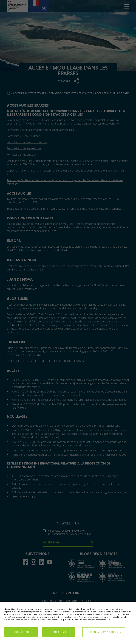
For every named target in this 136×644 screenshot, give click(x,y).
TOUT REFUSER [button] (59, 632)
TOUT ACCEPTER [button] (21, 632)
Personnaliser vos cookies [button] (103, 632)
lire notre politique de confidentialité (95, 620)
